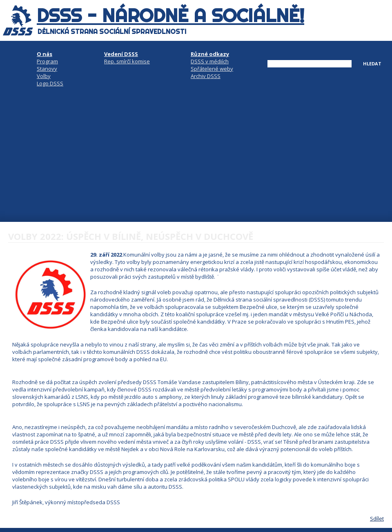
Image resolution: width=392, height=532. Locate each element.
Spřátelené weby (212, 69)
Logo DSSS (50, 83)
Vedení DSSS (121, 54)
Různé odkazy (210, 54)
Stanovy (47, 69)
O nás (45, 54)
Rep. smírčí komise (127, 61)
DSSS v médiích (210, 61)
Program (47, 61)
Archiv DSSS (206, 76)
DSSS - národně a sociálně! (170, 16)
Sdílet (377, 519)
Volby (44, 76)
